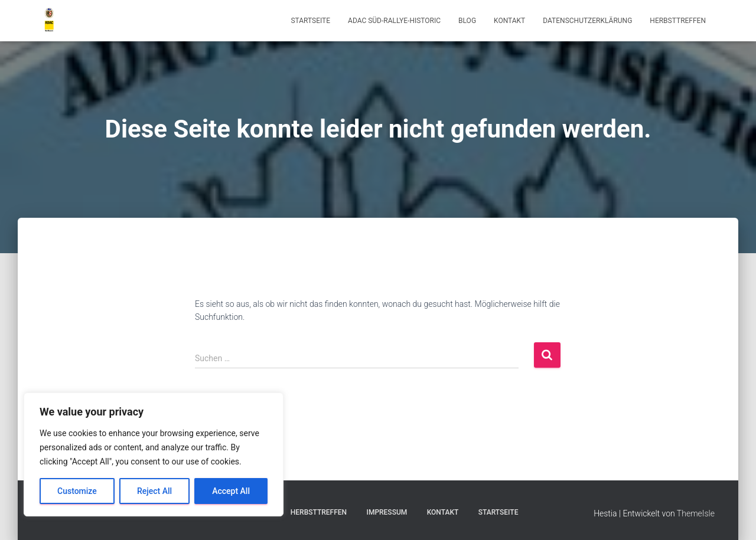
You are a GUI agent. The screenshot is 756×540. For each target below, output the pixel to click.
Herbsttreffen (678, 21)
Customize (77, 491)
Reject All (154, 491)
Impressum (387, 512)
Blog (467, 21)
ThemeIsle (696, 513)
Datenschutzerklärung (587, 21)
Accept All (231, 491)
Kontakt (509, 21)
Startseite (310, 21)
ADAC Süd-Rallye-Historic (394, 21)
